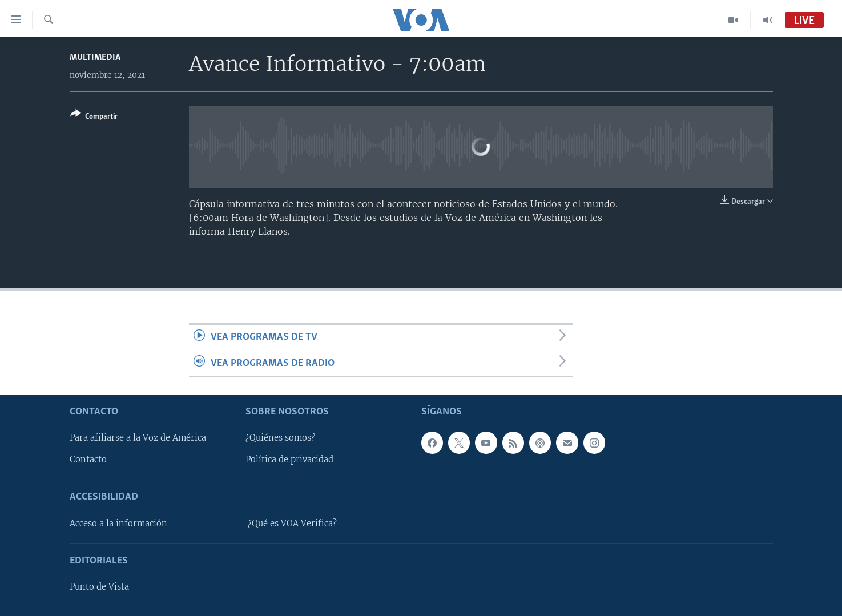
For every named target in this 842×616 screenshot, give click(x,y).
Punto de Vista (99, 587)
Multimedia (95, 57)
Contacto (88, 460)
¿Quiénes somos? (280, 438)
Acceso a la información (118, 524)
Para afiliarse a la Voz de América (138, 438)
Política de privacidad (289, 460)
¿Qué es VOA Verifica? (292, 524)
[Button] (94, 117)
